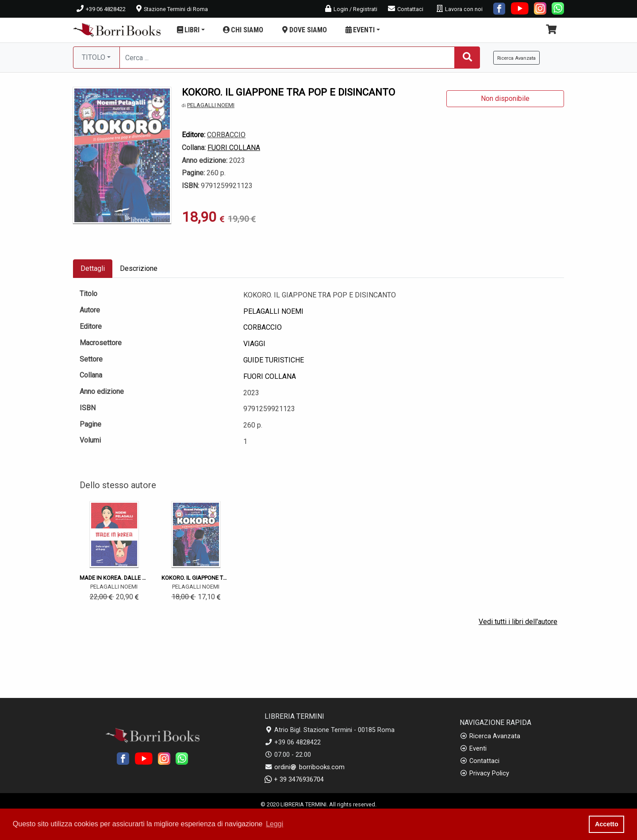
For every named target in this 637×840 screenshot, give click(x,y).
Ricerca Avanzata (495, 736)
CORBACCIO (226, 135)
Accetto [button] (607, 824)
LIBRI (190, 30)
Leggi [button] (274, 824)
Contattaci (406, 9)
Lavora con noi (460, 9)
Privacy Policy (489, 773)
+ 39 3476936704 (294, 780)
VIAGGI (254, 344)
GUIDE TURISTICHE (274, 360)
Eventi (478, 749)
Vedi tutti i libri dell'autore (518, 622)
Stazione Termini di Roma (172, 9)
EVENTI (362, 30)
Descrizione (139, 268)
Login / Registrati (351, 9)
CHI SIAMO (243, 30)
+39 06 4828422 (101, 9)
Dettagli (93, 268)
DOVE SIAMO (304, 30)
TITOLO (94, 57)
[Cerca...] (287, 58)
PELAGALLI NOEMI (211, 105)
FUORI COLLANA (234, 148)
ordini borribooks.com (309, 767)
